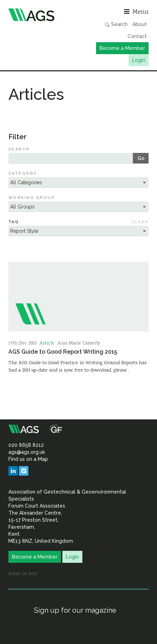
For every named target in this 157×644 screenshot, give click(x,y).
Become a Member (122, 48)
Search (116, 24)
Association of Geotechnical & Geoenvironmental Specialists (42, 15)
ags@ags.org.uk (27, 452)
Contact (137, 36)
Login (139, 60)
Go (141, 158)
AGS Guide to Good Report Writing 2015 (63, 352)
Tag (14, 222)
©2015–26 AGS (23, 574)
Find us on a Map (28, 459)
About (140, 24)
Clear (140, 222)
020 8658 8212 (26, 445)
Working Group (32, 198)
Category (23, 173)
